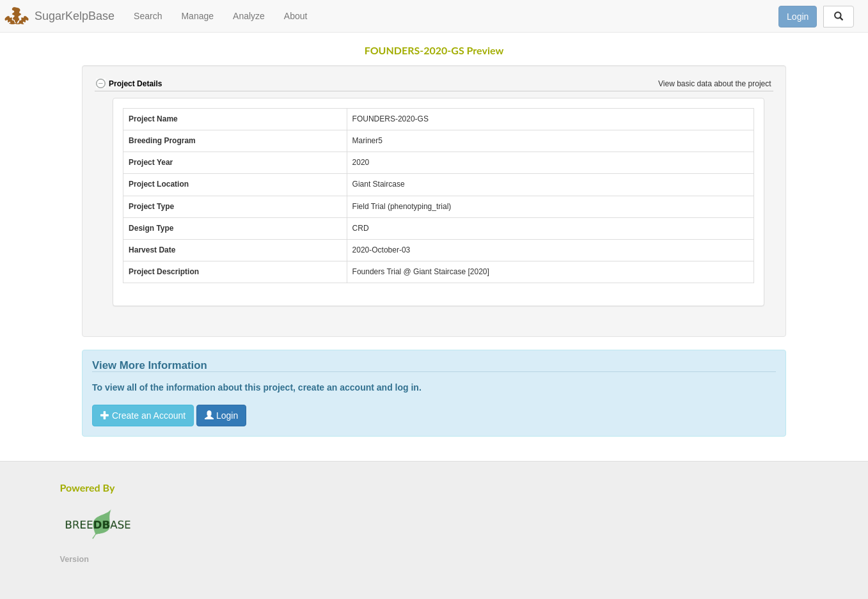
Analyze (249, 16)
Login (798, 17)
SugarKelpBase (75, 16)
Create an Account (143, 416)
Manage (197, 16)
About (296, 16)
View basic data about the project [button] (716, 84)
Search (148, 16)
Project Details (128, 84)
